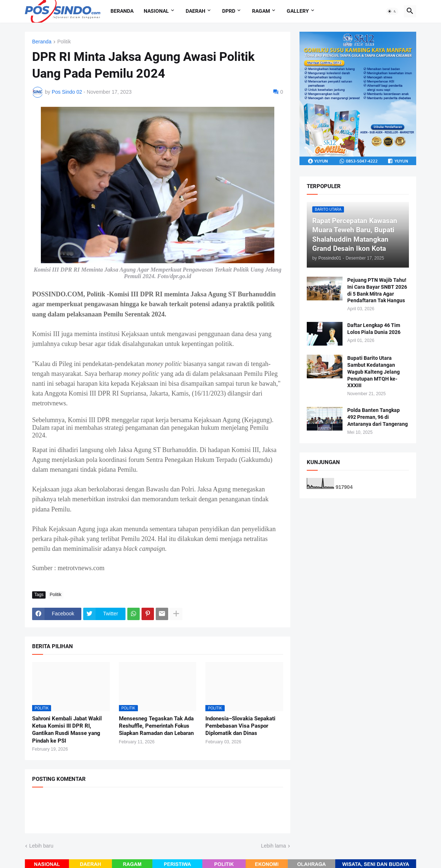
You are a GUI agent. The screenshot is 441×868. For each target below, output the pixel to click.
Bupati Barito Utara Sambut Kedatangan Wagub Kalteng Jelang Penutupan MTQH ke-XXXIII (374, 372)
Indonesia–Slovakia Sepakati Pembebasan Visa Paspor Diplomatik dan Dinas (240, 726)
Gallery (298, 11)
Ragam (261, 11)
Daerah (196, 11)
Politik (64, 42)
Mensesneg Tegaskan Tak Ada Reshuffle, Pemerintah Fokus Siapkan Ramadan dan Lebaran (156, 726)
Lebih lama (274, 846)
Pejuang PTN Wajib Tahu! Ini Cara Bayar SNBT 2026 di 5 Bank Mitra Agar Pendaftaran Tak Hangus (377, 290)
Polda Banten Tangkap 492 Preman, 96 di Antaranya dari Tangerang (378, 417)
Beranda (122, 11)
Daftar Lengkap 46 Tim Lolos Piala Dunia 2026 (374, 329)
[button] (392, 11)
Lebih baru (41, 846)
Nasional (156, 11)
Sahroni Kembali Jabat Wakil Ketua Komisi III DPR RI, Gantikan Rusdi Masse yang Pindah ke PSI (67, 730)
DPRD (229, 11)
